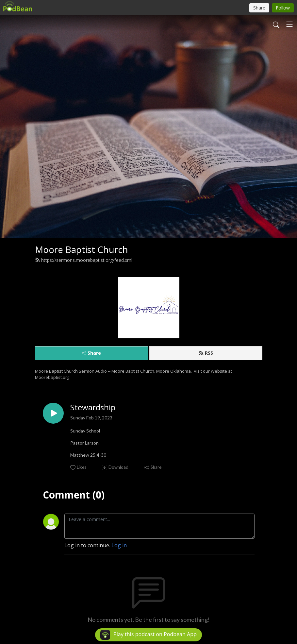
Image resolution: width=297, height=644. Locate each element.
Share (91, 353)
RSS (206, 353)
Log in (119, 545)
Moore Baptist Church (82, 250)
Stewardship (93, 407)
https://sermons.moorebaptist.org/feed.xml (84, 260)
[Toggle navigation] (289, 24)
